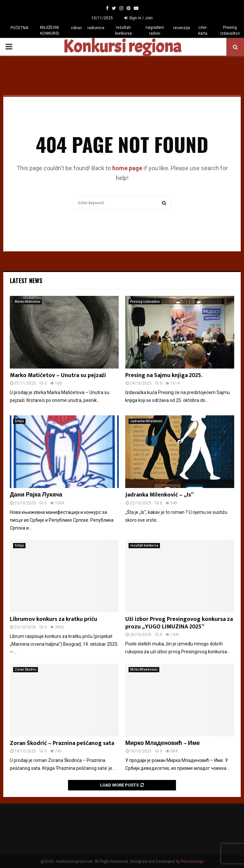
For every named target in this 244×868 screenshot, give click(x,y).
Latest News (26, 280)
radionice (96, 28)
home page (127, 168)
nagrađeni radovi (155, 30)
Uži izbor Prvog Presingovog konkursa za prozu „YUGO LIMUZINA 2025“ (179, 623)
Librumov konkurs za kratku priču (53, 619)
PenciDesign (192, 861)
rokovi (76, 28)
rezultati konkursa (123, 30)
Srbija (19, 421)
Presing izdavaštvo (230, 30)
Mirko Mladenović (144, 669)
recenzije (182, 28)
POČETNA (19, 28)
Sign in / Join (139, 18)
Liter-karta (203, 30)
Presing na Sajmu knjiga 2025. (164, 375)
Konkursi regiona (122, 47)
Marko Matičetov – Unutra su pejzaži (58, 375)
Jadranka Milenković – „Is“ (160, 495)
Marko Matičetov (27, 302)
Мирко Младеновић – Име (163, 743)
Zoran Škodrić (26, 669)
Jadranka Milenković (146, 421)
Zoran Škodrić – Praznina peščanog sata (62, 743)
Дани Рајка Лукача (36, 495)
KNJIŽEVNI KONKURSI (49, 30)
